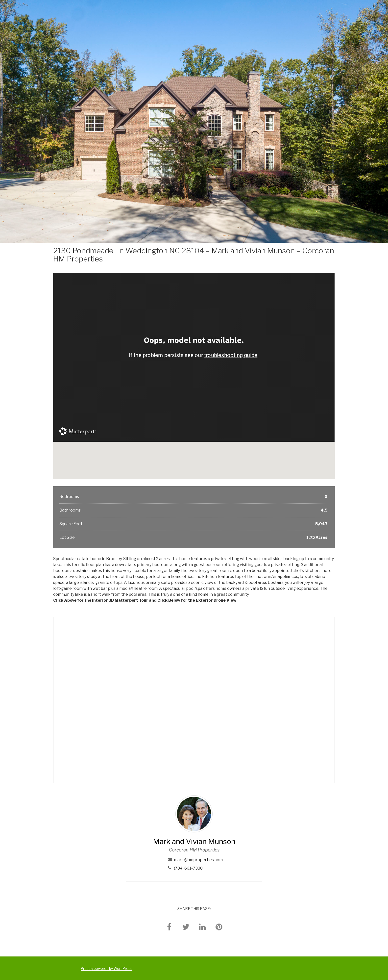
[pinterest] (219, 927)
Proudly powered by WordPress (107, 968)
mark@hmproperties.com (198, 860)
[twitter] (186, 927)
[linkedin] (202, 927)
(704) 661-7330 (188, 868)
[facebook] (169, 927)
